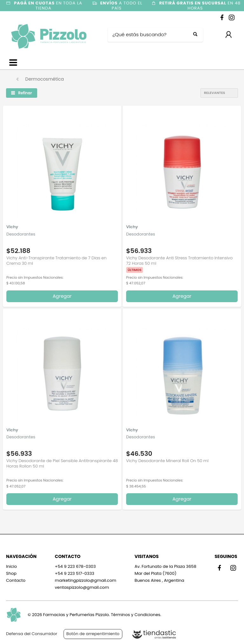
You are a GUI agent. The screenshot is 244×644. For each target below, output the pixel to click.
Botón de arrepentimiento (93, 634)
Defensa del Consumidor (32, 634)
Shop (11, 573)
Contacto (16, 580)
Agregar (62, 296)
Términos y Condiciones (136, 615)
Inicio (11, 566)
